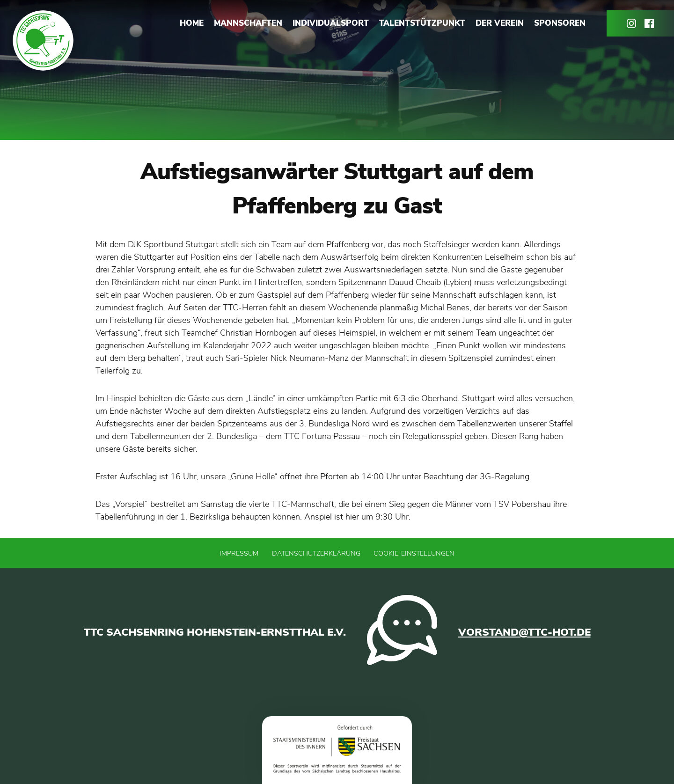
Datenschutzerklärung (316, 553)
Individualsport (331, 23)
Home (192, 23)
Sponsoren (560, 23)
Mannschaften (248, 23)
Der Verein (500, 23)
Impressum (239, 553)
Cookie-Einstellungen (414, 553)
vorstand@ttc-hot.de (524, 632)
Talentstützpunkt (422, 23)
